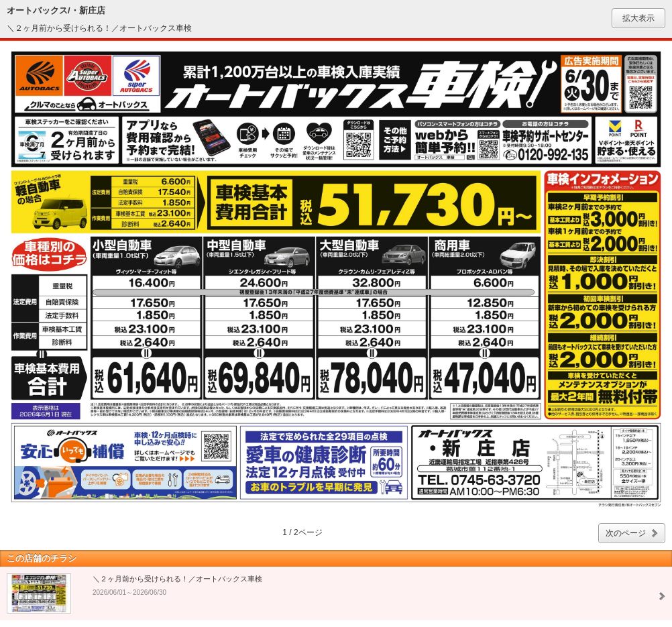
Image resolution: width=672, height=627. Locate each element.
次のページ (626, 533)
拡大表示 (638, 18)
